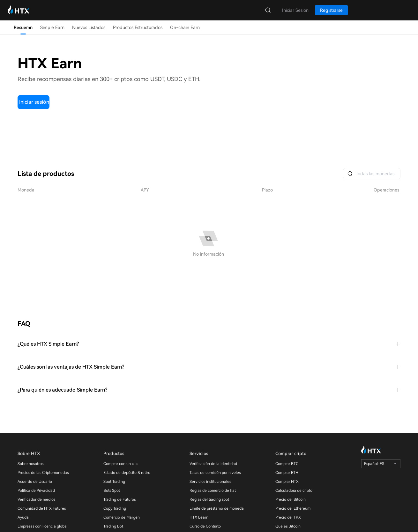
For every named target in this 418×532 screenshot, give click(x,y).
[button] (209, 344)
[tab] (209, 344)
